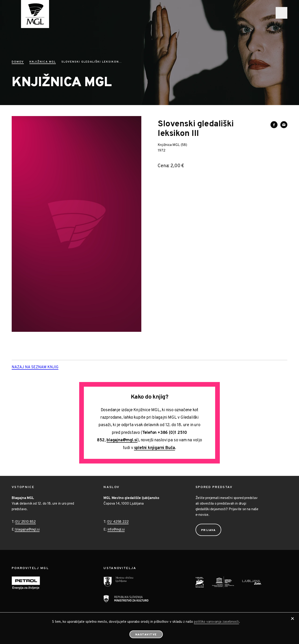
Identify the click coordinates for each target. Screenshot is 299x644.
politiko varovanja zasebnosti (216, 622)
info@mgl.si (116, 530)
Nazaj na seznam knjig (42, 368)
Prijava (208, 530)
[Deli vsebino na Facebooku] (274, 125)
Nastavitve (146, 635)
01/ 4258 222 (118, 522)
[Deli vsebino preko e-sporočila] (284, 125)
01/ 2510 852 (25, 522)
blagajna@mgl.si (122, 440)
